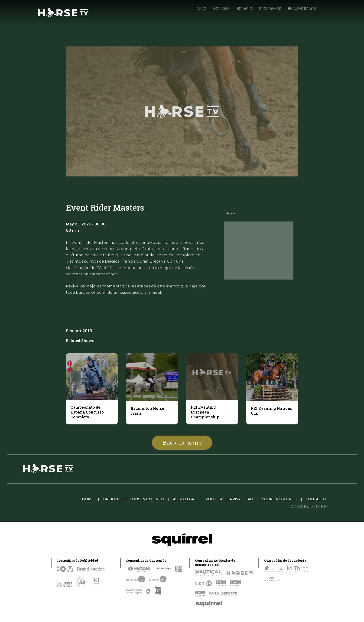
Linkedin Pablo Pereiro (54, 499)
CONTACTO (316, 499)
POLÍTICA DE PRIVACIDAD (229, 499)
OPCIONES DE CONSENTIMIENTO (133, 499)
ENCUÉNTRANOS (302, 9)
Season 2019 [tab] (79, 331)
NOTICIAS (221, 9)
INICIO (201, 9)
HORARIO (244, 9)
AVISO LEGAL (185, 499)
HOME (88, 499)
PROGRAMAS (270, 9)
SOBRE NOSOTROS (279, 499)
